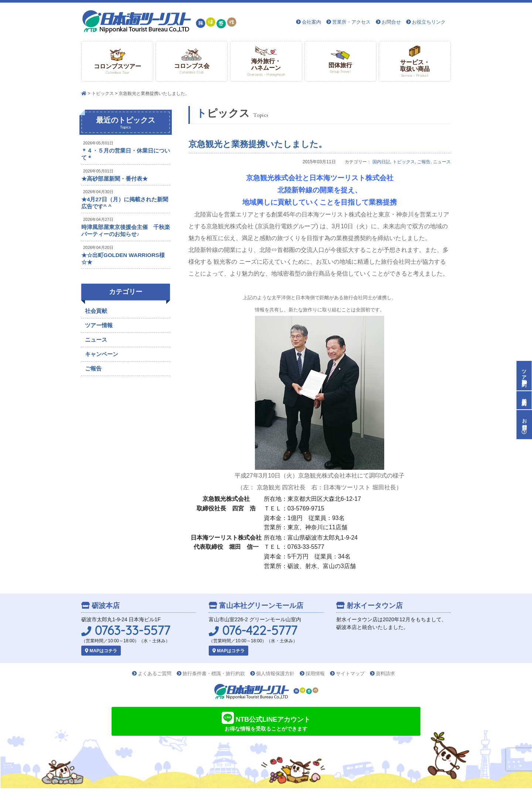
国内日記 (381, 162)
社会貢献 (96, 311)
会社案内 (311, 22)
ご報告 (424, 162)
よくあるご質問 (155, 673)
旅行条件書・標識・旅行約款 (214, 673)
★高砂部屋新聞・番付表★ (115, 179)
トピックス (103, 93)
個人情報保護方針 (275, 673)
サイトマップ (350, 673)
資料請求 (385, 673)
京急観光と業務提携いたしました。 (258, 144)
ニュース (442, 162)
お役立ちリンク (429, 22)
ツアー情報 (99, 325)
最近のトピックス (126, 123)
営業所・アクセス (351, 22)
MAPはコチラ (101, 651)
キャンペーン (102, 354)
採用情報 (315, 673)
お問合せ (391, 22)
